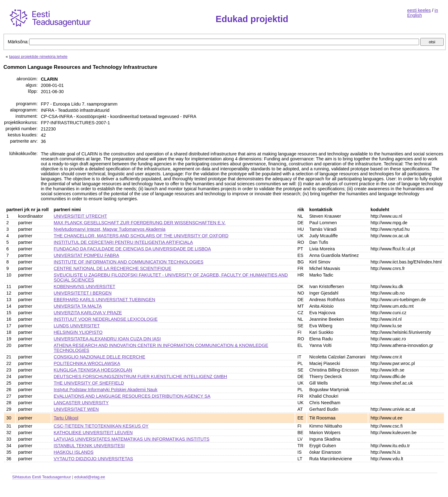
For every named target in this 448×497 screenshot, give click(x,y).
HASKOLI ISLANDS (74, 452)
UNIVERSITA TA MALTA (78, 306)
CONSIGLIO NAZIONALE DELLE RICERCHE (100, 357)
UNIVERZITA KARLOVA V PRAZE (88, 313)
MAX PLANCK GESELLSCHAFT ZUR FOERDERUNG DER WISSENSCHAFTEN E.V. (140, 223)
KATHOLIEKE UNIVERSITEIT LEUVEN (93, 433)
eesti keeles (419, 10)
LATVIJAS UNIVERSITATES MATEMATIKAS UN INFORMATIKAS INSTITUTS (132, 439)
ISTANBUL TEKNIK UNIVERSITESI (89, 446)
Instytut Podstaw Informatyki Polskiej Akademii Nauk (106, 390)
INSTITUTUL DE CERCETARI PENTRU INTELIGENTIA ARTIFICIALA (124, 242)
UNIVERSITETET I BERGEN (83, 293)
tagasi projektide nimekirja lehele (38, 57)
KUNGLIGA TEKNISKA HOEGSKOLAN (93, 370)
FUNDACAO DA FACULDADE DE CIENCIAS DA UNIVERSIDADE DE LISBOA (132, 249)
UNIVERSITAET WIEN (76, 409)
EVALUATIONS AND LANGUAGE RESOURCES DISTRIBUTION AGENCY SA (132, 396)
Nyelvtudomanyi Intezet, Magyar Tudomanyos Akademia (110, 229)
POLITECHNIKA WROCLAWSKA (87, 363)
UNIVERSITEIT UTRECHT (81, 216)
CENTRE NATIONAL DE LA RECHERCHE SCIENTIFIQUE (113, 268)
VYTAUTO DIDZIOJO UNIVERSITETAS (93, 459)
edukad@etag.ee (90, 477)
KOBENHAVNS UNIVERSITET (85, 286)
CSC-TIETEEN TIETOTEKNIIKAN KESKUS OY (101, 426)
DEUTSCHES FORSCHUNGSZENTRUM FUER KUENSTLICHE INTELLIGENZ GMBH (140, 376)
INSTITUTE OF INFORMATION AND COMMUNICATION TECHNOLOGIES (129, 262)
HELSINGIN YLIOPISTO (78, 332)
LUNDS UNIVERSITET (77, 326)
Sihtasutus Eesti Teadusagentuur (42, 477)
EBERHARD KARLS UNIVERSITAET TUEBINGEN (105, 300)
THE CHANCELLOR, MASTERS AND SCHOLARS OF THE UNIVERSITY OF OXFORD (141, 236)
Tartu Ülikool (66, 418)
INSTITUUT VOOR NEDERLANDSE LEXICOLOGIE (106, 319)
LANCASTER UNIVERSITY (81, 403)
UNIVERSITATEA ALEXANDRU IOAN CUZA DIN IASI (107, 339)
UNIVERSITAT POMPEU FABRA (86, 255)
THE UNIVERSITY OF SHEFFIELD (89, 383)
